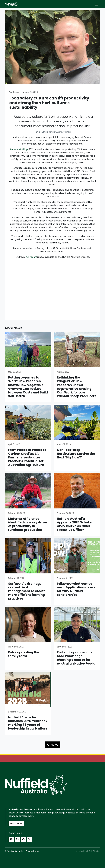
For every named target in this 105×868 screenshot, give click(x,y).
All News (53, 745)
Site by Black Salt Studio (88, 851)
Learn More (16, 823)
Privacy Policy (32, 851)
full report (31, 257)
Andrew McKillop (19, 149)
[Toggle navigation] (96, 4)
